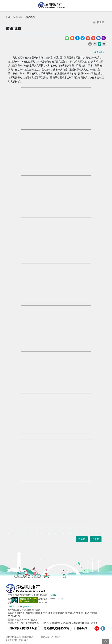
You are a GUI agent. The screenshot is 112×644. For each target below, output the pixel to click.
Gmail (93, 38)
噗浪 (72, 38)
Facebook (77, 38)
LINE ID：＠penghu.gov (19, 606)
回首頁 (82, 539)
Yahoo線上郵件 (104, 38)
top (105, 641)
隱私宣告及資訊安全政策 (23, 628)
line (67, 38)
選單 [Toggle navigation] (107, 6)
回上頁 (98, 22)
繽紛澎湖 (30, 17)
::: (7, 17)
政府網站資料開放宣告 (57, 628)
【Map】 (53, 595)
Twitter (83, 38)
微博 (88, 38)
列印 (90, 44)
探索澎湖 (18, 17)
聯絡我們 (82, 628)
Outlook (98, 38)
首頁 (9, 17)
